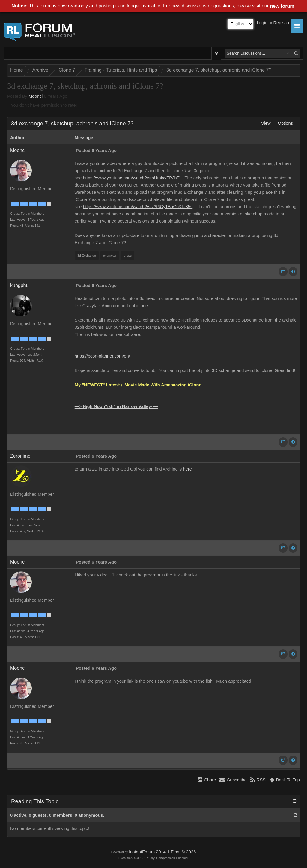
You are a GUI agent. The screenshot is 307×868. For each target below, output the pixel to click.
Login (262, 23)
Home (17, 70)
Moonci (36, 96)
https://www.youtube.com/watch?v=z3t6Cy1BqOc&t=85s (138, 207)
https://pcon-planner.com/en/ (102, 356)
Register (281, 23)
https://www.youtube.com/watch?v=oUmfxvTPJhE (131, 178)
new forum (282, 6)
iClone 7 (66, 70)
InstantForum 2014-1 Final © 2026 (162, 852)
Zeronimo (20, 456)
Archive (40, 70)
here (187, 469)
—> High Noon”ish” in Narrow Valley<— (116, 406)
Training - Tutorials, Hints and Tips (121, 70)
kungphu (19, 285)
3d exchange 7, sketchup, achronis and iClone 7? (219, 70)
